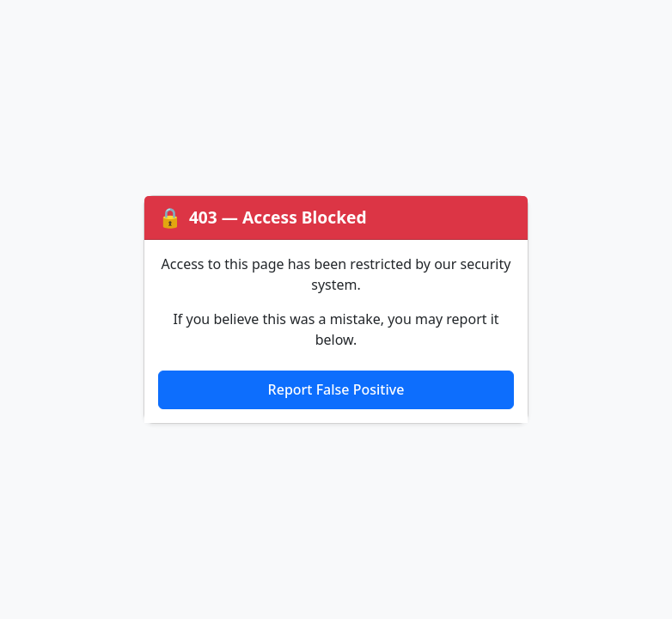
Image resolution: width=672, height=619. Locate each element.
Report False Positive (336, 389)
